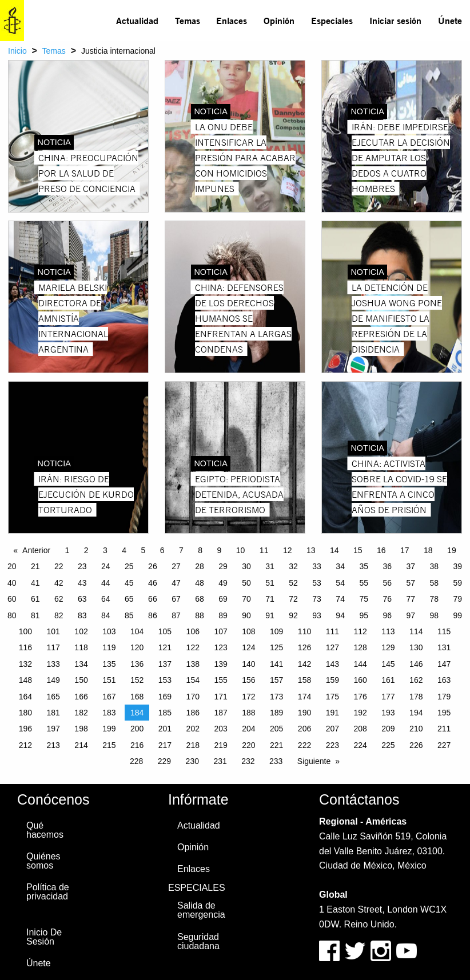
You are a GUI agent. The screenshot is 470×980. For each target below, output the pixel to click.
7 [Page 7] (181, 550)
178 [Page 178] (416, 697)
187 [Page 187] (220, 713)
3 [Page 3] (105, 550)
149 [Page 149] (53, 680)
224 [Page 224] (360, 745)
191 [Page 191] (332, 713)
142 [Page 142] (304, 664)
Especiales (332, 20)
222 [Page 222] (304, 745)
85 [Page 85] (129, 615)
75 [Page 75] (364, 599)
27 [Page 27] (176, 566)
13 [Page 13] (311, 550)
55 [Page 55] (364, 583)
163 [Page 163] (444, 680)
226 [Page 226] (416, 745)
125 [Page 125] (276, 647)
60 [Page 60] (12, 599)
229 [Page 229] (164, 761)
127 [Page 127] (332, 647)
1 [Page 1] (67, 550)
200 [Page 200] (137, 729)
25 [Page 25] (129, 566)
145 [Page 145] (388, 664)
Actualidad (137, 20)
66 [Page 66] (153, 599)
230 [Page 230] (192, 761)
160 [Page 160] (360, 680)
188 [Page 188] (248, 713)
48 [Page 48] (200, 583)
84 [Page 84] (106, 615)
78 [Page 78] (434, 599)
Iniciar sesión (395, 20)
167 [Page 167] (109, 697)
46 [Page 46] (153, 583)
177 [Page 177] (388, 697)
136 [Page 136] (137, 664)
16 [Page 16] (381, 550)
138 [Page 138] (193, 664)
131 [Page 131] (444, 647)
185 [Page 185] (165, 713)
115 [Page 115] (444, 631)
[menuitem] (138, 21)
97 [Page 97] (411, 615)
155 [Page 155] (220, 680)
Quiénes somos (43, 861)
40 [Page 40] (12, 583)
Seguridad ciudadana (198, 941)
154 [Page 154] (193, 680)
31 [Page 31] (270, 566)
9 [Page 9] (220, 550)
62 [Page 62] (59, 599)
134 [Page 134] (81, 664)
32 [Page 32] (293, 566)
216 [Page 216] (137, 745)
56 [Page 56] (387, 583)
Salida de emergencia (201, 910)
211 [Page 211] (444, 729)
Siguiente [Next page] (314, 761)
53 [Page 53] (317, 583)
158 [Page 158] (304, 680)
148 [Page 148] (25, 680)
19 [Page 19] (452, 550)
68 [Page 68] (200, 599)
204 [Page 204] (248, 729)
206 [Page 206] (304, 729)
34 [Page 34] (340, 566)
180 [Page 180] (25, 713)
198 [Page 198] (81, 729)
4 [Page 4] (124, 550)
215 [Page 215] (109, 745)
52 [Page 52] (293, 583)
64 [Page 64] (106, 599)
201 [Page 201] (165, 729)
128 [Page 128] (360, 647)
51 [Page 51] (270, 583)
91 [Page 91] (270, 615)
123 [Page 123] (220, 647)
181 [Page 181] (53, 713)
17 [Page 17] (405, 550)
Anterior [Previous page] (36, 550)
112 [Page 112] (360, 631)
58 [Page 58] (434, 583)
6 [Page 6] (162, 550)
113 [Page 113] (388, 631)
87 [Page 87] (176, 615)
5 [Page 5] (144, 550)
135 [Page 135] (109, 664)
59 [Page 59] (458, 583)
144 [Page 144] (360, 664)
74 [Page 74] (340, 599)
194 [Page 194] (416, 713)
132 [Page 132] (25, 664)
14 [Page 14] (334, 550)
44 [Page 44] (106, 583)
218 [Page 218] (193, 745)
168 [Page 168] (137, 697)
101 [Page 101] (53, 631)
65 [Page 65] (129, 599)
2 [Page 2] (86, 550)
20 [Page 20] (12, 566)
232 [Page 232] (248, 761)
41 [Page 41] (35, 583)
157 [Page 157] (276, 680)
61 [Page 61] (35, 599)
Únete (450, 20)
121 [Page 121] (165, 647)
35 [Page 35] (364, 566)
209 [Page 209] (388, 729)
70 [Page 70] (246, 599)
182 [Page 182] (81, 713)
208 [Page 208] (360, 729)
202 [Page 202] (193, 729)
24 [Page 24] (106, 566)
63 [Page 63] (82, 599)
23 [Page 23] (82, 566)
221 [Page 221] (276, 745)
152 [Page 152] (137, 680)
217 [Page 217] (165, 745)
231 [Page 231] (220, 761)
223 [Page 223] (332, 745)
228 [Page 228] (136, 761)
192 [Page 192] (360, 713)
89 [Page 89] (223, 615)
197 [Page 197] (53, 729)
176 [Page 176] (360, 697)
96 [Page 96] (387, 615)
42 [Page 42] (59, 583)
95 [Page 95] (364, 615)
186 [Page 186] (193, 713)
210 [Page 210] (416, 729)
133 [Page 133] (53, 664)
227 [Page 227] (444, 745)
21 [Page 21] (35, 566)
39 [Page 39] (458, 566)
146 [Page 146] (416, 664)
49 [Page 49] (223, 583)
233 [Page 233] (276, 761)
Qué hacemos (45, 830)
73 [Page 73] (317, 599)
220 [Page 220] (248, 745)
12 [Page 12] (288, 550)
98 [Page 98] (434, 615)
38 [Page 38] (434, 566)
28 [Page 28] (200, 566)
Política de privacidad (48, 892)
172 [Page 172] (248, 697)
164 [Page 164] (25, 697)
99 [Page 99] (458, 615)
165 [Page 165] (53, 697)
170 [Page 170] (193, 697)
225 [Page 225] (388, 745)
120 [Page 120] (137, 647)
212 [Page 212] (25, 745)
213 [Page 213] (53, 745)
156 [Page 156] (248, 680)
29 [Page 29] (223, 566)
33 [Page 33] (317, 566)
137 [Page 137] (165, 664)
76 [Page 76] (387, 599)
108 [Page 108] (248, 631)
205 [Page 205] (276, 729)
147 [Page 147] (444, 664)
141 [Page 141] (276, 664)
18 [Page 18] (428, 550)
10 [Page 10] (241, 550)
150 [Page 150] (81, 680)
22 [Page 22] (59, 566)
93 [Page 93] (317, 615)
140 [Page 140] (248, 664)
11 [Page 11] (264, 550)
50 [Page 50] (246, 583)
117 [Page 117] (53, 647)
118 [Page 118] (81, 647)
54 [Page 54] (340, 583)
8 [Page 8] (200, 550)
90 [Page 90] (246, 615)
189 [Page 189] (276, 713)
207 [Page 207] (332, 729)
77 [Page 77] (411, 599)
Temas (188, 20)
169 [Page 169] (165, 697)
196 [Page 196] (25, 729)
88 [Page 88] (200, 615)
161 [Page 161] (388, 680)
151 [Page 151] (109, 680)
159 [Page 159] (332, 680)
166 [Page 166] (81, 697)
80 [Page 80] (12, 615)
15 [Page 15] (358, 550)
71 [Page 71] (270, 599)
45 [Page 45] (129, 583)
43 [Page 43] (82, 583)
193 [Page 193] (388, 713)
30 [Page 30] (246, 566)
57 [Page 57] (411, 583)
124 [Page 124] (248, 647)
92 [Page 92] (293, 615)
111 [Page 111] (332, 631)
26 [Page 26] (153, 566)
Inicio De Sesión (44, 937)
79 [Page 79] (458, 599)
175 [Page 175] (332, 697)
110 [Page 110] (304, 631)
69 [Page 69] (223, 599)
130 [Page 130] (416, 647)
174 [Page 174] (304, 697)
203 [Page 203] (220, 729)
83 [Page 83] (82, 615)
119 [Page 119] (109, 647)
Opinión (279, 20)
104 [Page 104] (137, 631)
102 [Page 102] (81, 631)
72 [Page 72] (293, 599)
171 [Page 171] (220, 697)
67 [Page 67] (176, 599)
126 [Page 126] (304, 647)
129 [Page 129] (388, 647)
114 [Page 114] (416, 631)
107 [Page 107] (220, 631)
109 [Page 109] (276, 631)
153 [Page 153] (165, 680)
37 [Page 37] (411, 566)
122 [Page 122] (193, 647)
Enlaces (232, 20)
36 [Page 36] (387, 566)
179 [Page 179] (444, 697)
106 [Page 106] (193, 631)
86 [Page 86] (153, 615)
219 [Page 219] (220, 745)
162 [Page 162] (416, 680)
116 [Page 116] (25, 647)
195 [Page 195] (444, 713)
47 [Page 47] (176, 583)
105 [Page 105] (165, 631)
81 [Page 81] (35, 615)
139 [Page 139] (220, 664)
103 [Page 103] (109, 631)
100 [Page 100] (25, 631)
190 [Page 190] (304, 713)
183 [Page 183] (109, 713)
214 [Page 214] (81, 745)
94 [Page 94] (340, 615)
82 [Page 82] (59, 615)
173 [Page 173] (276, 697)
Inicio (17, 51)
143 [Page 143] (332, 664)
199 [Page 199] (109, 729)
